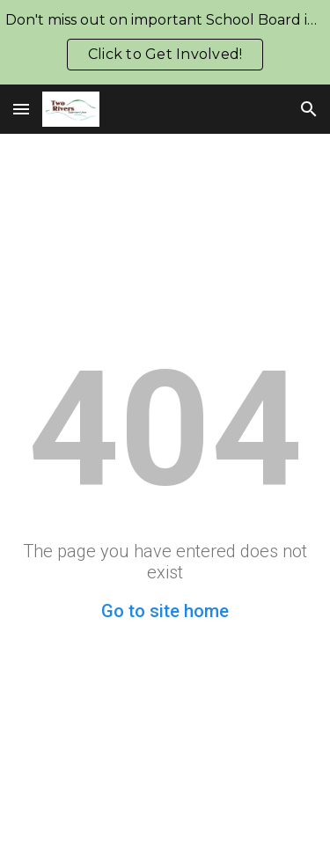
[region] (165, 42)
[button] (21, 109)
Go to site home (165, 611)
